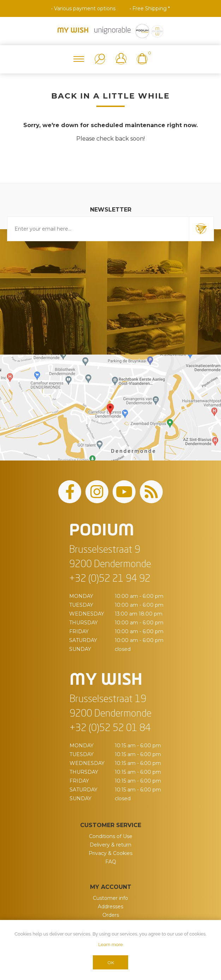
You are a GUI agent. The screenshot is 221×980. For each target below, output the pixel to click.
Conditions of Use (111, 836)
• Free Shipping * (150, 8)
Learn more (110, 945)
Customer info (110, 898)
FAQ (111, 862)
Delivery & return (110, 845)
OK (111, 963)
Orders (111, 915)
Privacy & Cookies (110, 853)
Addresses (110, 907)
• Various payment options (83, 8)
